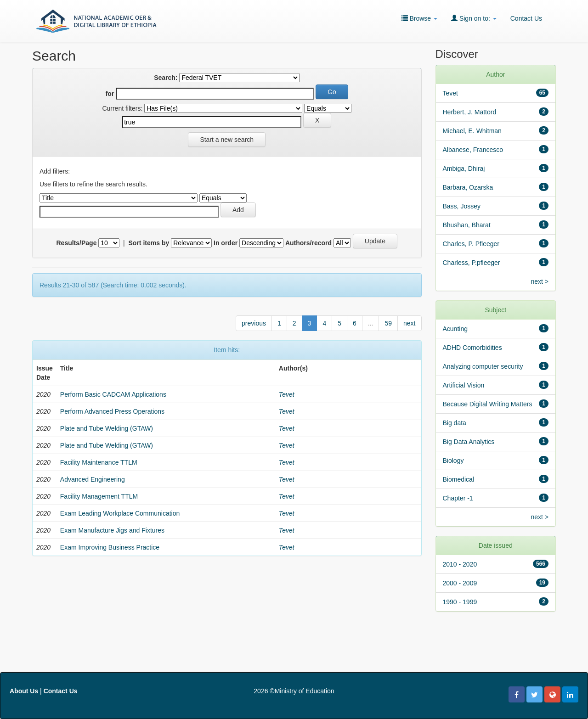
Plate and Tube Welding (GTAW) (107, 428)
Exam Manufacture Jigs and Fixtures (112, 530)
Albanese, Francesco (473, 150)
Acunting (455, 329)
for (110, 94)
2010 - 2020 (460, 564)
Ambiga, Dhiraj (464, 169)
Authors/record (308, 243)
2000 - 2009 (460, 583)
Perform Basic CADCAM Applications (113, 394)
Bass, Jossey (462, 206)
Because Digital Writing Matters (488, 404)
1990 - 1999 (460, 602)
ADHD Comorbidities (472, 348)
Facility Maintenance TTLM (99, 462)
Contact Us (526, 18)
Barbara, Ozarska (468, 187)
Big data (455, 423)
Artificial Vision (464, 385)
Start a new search (227, 140)
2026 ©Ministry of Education (294, 691)
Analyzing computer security (483, 366)
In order (226, 243)
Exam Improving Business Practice (110, 547)
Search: (166, 78)
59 (388, 323)
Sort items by (149, 243)
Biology (453, 461)
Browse (419, 18)
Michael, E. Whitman (472, 131)
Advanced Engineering (93, 479)
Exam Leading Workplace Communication (120, 513)
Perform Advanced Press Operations (112, 411)
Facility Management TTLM (99, 496)
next (409, 323)
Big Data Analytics (469, 442)
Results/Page (77, 243)
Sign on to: (474, 18)
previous (254, 323)
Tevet (287, 394)
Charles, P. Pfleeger (471, 244)
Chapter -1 (458, 498)
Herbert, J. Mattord (470, 112)
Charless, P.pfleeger (472, 263)
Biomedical (458, 479)
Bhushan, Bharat (467, 225)
